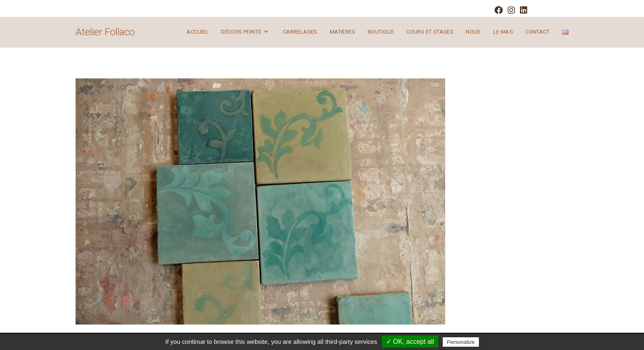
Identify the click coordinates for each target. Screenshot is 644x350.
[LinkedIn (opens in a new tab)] (522, 10)
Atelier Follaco (105, 32)
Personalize (461, 342)
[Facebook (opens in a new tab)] (499, 10)
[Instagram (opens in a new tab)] (511, 10)
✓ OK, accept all (410, 342)
